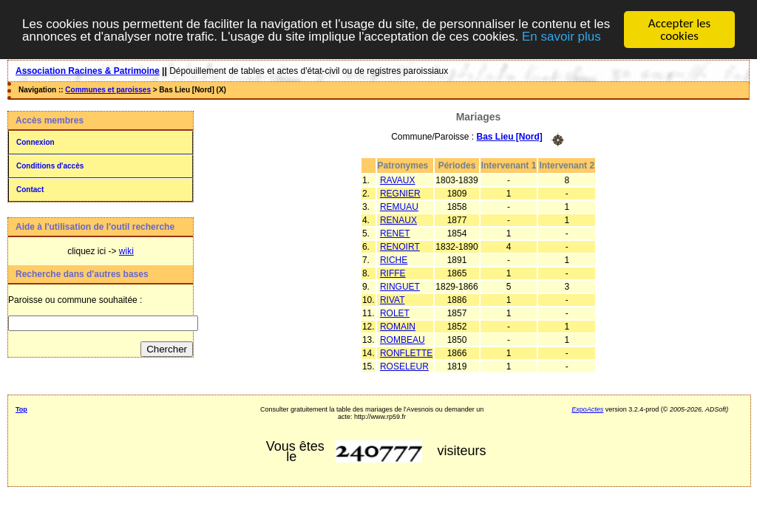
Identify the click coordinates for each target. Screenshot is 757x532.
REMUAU (399, 206)
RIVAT (393, 299)
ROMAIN (398, 326)
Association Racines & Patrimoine (88, 71)
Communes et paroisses (108, 90)
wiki (126, 251)
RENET (395, 233)
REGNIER (400, 193)
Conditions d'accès (50, 166)
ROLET (395, 313)
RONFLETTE (406, 352)
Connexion (35, 142)
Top (21, 409)
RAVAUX (398, 180)
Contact (30, 190)
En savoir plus (561, 36)
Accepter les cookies (679, 30)
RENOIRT (400, 246)
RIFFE (393, 273)
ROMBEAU (403, 339)
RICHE (394, 259)
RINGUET (400, 286)
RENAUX (398, 219)
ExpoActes (587, 409)
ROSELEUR (404, 366)
